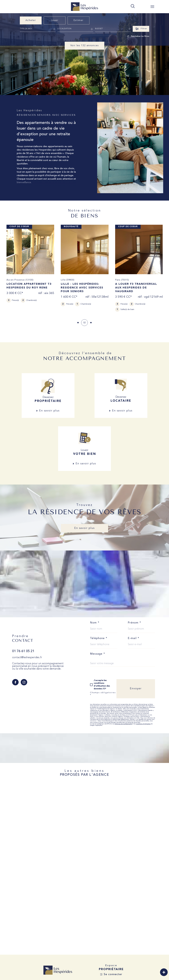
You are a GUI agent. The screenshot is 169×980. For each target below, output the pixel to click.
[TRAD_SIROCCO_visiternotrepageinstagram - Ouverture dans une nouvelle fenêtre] (24, 680)
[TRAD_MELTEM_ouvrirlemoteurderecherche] (133, 6)
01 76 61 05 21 (23, 649)
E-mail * (134, 637)
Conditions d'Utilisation (143, 722)
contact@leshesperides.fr (27, 656)
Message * (98, 652)
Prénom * (134, 621)
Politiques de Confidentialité (123, 722)
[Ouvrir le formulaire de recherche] (141, 29)
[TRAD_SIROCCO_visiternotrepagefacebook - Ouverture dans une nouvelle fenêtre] (15, 680)
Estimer (79, 20)
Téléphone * (99, 637)
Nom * (95, 621)
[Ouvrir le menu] (152, 7)
